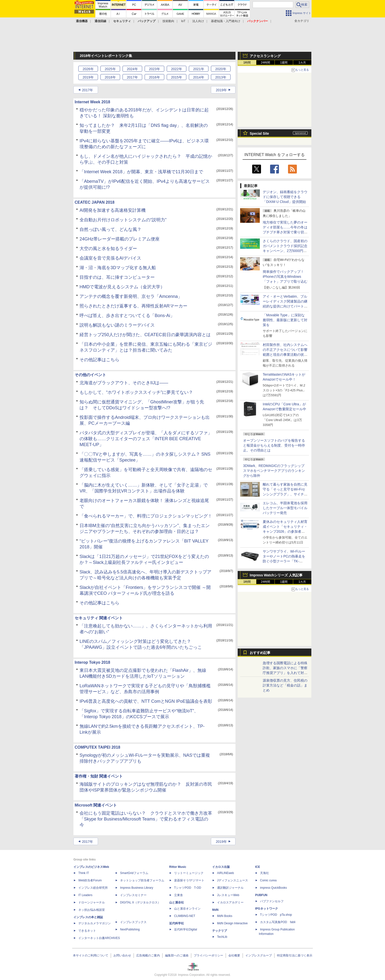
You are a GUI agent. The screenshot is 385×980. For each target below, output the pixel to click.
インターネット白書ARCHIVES (99, 938)
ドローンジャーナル (92, 902)
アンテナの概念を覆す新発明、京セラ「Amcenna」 (131, 296)
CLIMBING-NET (185, 916)
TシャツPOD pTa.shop (276, 915)
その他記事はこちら (99, 360)
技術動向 (168, 21)
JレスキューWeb (228, 895)
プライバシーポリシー (208, 955)
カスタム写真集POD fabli (278, 922)
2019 (88, 77)
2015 (176, 77)
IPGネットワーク (267, 909)
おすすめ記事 (260, 653)
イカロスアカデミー (230, 902)
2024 (132, 69)
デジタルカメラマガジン (95, 923)
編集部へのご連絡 (177, 955)
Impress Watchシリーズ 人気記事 (276, 575)
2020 (221, 69)
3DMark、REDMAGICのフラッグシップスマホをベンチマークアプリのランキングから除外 (274, 471)
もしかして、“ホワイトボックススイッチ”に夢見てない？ (136, 392)
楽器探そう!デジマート (189, 880)
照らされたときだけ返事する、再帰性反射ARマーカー (133, 306)
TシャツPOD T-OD (188, 888)
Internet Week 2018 (92, 102)
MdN (215, 910)
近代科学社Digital (186, 929)
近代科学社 (177, 923)
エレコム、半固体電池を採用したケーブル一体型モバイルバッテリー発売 (285, 508)
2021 (199, 69)
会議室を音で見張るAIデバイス (110, 258)
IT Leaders (85, 895)
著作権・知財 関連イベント (99, 776)
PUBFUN (261, 895)
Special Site (259, 133)
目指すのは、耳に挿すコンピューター (117, 277)
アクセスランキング (265, 56)
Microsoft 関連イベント (96, 805)
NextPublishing (130, 929)
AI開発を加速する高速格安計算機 (113, 210)
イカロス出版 (221, 867)
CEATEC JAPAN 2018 (95, 202)
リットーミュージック (189, 873)
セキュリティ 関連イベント (99, 618)
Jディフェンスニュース (233, 880)
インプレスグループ (259, 955)
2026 (88, 69)
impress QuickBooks (273, 888)
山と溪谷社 (177, 902)
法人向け (198, 21)
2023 (154, 69)
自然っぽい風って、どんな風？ (110, 229)
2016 (154, 77)
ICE (258, 867)
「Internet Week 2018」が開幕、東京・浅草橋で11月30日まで (141, 172)
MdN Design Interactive (232, 923)
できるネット (87, 931)
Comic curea (268, 880)
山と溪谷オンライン (187, 909)
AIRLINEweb (226, 873)
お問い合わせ (122, 955)
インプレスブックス (133, 922)
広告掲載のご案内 (148, 955)
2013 (221, 77)
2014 (199, 77)
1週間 (284, 63)
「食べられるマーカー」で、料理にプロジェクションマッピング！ (146, 516)
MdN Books (225, 916)
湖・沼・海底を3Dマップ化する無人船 (118, 268)
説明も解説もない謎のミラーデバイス (117, 325)
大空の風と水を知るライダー (108, 249)
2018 (110, 77)
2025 (110, 69)
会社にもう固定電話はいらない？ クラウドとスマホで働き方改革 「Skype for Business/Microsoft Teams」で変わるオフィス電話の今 (148, 819)
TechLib (222, 937)
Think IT (84, 873)
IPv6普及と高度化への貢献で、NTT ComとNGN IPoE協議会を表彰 (146, 701)
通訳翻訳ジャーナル (230, 888)
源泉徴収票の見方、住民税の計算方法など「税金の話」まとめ (285, 685)
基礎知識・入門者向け (226, 21)
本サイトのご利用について (91, 955)
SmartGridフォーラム (134, 873)
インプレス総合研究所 (93, 888)
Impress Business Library (137, 888)
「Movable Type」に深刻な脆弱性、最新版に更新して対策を (285, 320)
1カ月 (302, 63)
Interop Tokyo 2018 (92, 662)
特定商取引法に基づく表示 (295, 955)
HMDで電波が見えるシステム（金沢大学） (122, 287)
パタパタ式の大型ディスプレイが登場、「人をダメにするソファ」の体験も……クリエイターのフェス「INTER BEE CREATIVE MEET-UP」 (146, 439)
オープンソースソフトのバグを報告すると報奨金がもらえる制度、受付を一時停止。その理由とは (274, 445)
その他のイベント (90, 375)
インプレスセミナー (133, 895)
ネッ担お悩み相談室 (92, 910)
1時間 (247, 63)
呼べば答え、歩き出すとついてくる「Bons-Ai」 (127, 316)
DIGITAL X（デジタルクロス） (140, 902)
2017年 (88, 90)
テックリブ (220, 931)
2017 (132, 77)
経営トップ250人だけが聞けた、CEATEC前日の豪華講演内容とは (145, 335)
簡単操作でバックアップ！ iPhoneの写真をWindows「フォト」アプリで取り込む (285, 277)
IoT (183, 21)
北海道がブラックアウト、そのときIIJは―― (124, 383)
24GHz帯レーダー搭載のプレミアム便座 (120, 239)
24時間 (265, 63)
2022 (176, 69)
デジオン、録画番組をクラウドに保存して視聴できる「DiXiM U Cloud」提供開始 (285, 197)
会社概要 (234, 955)
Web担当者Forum (90, 880)
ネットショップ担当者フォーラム (142, 880)
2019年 (221, 90)
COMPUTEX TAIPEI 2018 (97, 747)
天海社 (264, 873)
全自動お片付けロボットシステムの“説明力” (123, 220)
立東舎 (179, 895)
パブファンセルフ (272, 901)
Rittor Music (178, 867)
